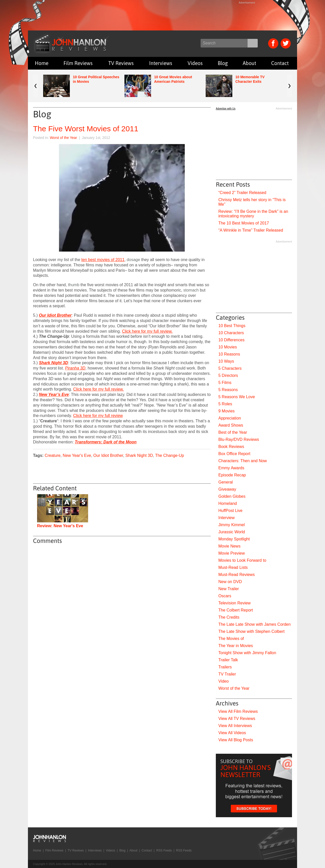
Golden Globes (232, 496)
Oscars (225, 596)
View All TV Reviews (237, 719)
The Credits (229, 617)
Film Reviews (78, 63)
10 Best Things (232, 326)
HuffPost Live (230, 511)
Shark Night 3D (139, 455)
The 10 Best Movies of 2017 (244, 223)
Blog (223, 63)
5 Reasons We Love (237, 397)
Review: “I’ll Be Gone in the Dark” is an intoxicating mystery (253, 214)
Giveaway (227, 489)
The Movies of (231, 639)
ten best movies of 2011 (103, 260)
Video (224, 681)
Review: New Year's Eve (60, 526)
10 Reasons (229, 354)
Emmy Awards (231, 468)
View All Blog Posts (236, 740)
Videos (195, 63)
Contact (280, 63)
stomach (191, 290)
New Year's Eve (77, 455)
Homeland (228, 503)
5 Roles (225, 404)
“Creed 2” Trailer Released (242, 193)
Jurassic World (232, 532)
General (226, 482)
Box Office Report (234, 454)
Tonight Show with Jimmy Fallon (247, 653)
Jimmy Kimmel (232, 525)
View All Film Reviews (238, 711)
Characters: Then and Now (243, 461)
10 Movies (228, 347)
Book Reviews (231, 447)
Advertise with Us (226, 109)
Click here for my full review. (147, 331)
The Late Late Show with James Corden (255, 624)
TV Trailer (227, 674)
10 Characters (231, 333)
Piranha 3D (75, 368)
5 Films (225, 383)
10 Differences (231, 340)
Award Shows (231, 425)
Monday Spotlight (234, 539)
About (249, 63)
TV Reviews (121, 63)
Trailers (225, 667)
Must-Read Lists (233, 567)
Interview (226, 518)
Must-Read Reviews (237, 575)
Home (42, 63)
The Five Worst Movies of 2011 (86, 129)
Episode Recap (232, 475)
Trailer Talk (228, 660)
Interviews (161, 63)
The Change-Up (170, 455)
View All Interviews (235, 726)
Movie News (229, 546)
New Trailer (229, 589)
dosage (133, 260)
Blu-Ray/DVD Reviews (239, 439)
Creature (53, 455)
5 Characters (230, 368)
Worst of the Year (63, 138)
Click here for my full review (98, 416)
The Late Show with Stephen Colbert (251, 631)
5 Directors (228, 375)
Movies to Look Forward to (242, 560)
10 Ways (226, 361)
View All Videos (232, 733)
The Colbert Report (236, 610)
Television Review (234, 603)
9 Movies (226, 411)
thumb (74, 285)
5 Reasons (228, 390)
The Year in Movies (236, 646)
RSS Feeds (164, 850)
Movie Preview (232, 553)
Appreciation (230, 418)
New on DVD (230, 582)
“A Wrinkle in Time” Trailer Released (251, 230)
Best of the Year (233, 432)
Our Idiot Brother (108, 455)
